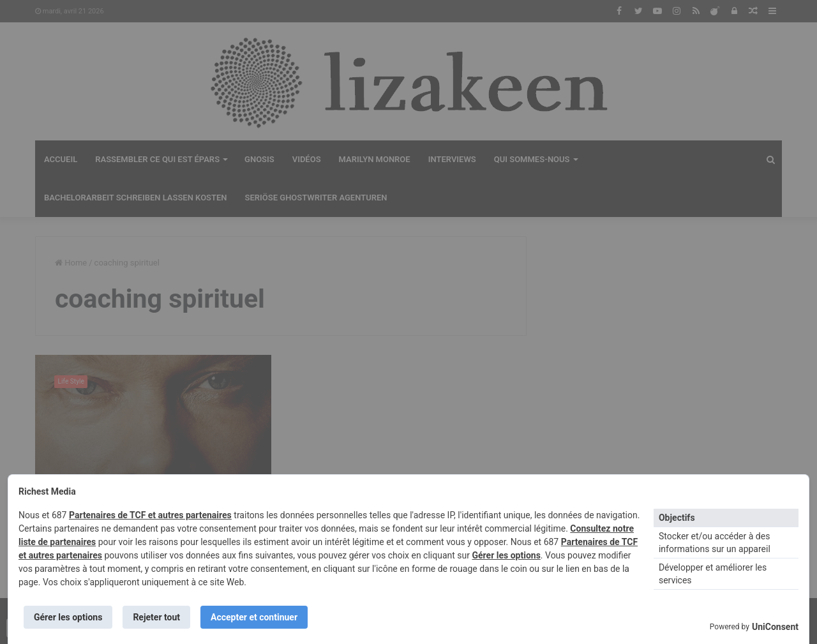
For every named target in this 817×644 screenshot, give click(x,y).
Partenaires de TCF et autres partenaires (150, 515)
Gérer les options (506, 555)
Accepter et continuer (254, 617)
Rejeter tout (156, 617)
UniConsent (775, 627)
